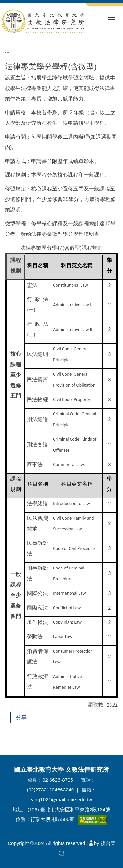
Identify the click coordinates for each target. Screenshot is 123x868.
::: (7, 53)
